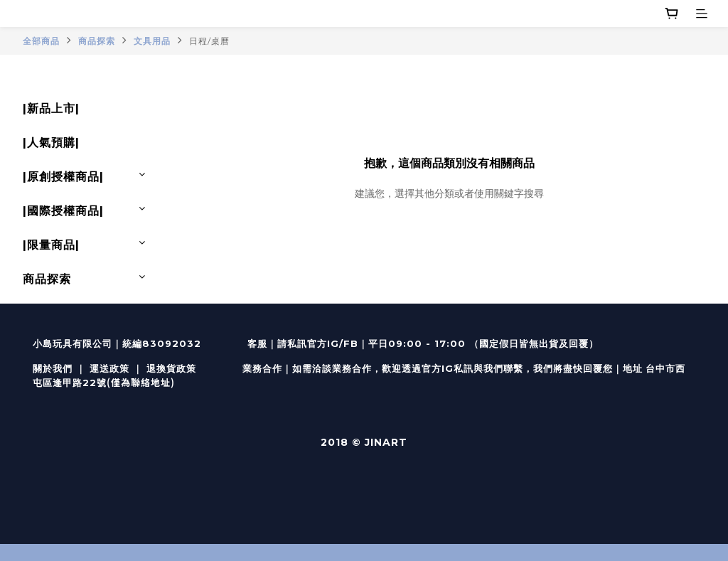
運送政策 (109, 368)
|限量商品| (51, 245)
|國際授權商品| (63, 211)
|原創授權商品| (63, 177)
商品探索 (97, 41)
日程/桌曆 (209, 41)
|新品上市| (51, 108)
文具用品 (152, 41)
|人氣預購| (51, 143)
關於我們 (53, 368)
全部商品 (41, 41)
